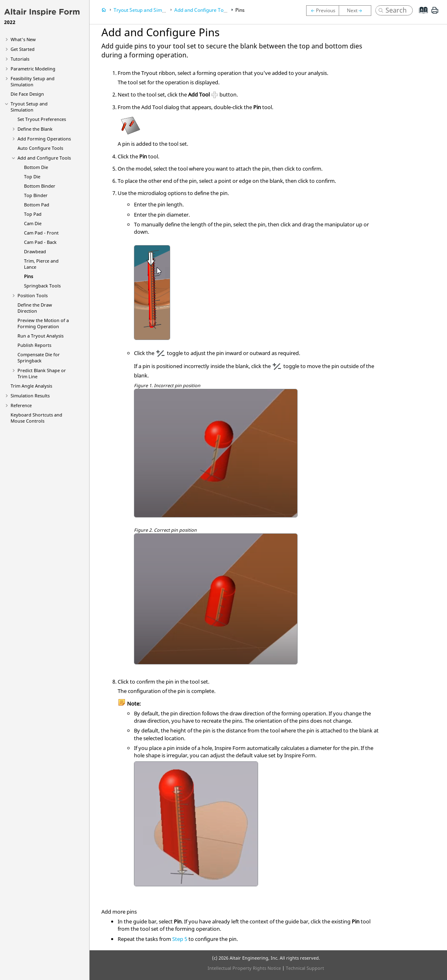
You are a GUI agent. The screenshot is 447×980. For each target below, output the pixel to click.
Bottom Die (36, 167)
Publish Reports (34, 345)
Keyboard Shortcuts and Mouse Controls (36, 418)
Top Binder (36, 195)
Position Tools (33, 295)
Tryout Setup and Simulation (29, 107)
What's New (23, 39)
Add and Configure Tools (44, 158)
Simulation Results (30, 396)
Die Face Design (27, 94)
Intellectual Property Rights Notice (244, 968)
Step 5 (180, 939)
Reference (21, 405)
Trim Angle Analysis (31, 386)
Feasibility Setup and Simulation (33, 81)
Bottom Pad (37, 205)
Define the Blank (35, 129)
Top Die (32, 176)
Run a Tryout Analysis (41, 336)
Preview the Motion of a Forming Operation (43, 323)
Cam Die (33, 223)
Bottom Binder (40, 186)
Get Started (23, 49)
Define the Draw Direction (35, 308)
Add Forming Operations (44, 139)
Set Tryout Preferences (42, 119)
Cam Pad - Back (40, 242)
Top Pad (33, 214)
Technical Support (305, 968)
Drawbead (35, 251)
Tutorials (20, 59)
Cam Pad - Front (41, 233)
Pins (28, 276)
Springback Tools (42, 286)
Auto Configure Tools (40, 148)
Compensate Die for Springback (39, 357)
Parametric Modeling (33, 69)
